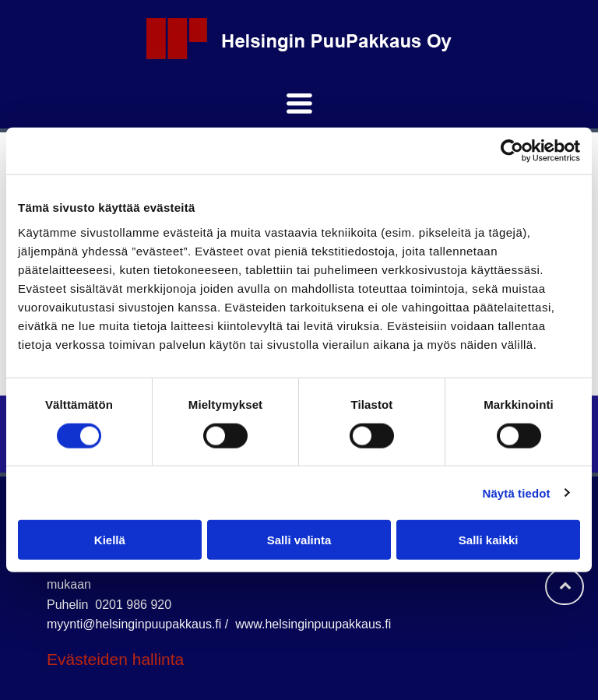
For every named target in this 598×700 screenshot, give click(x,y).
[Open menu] (299, 103)
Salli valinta (299, 540)
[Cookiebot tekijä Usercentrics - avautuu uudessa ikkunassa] (512, 151)
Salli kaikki (489, 540)
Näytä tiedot (517, 492)
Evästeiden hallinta (115, 659)
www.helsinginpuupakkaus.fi (313, 624)
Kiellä (110, 540)
